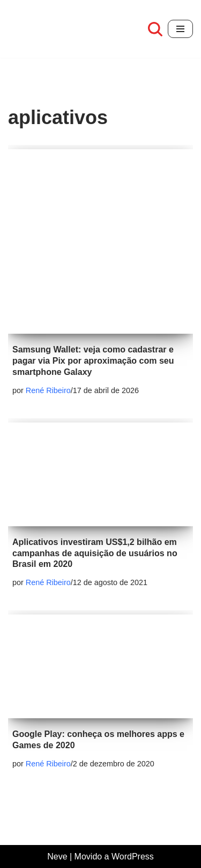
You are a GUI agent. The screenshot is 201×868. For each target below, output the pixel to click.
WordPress (133, 857)
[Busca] (155, 29)
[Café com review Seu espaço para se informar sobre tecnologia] (32, 29)
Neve (57, 857)
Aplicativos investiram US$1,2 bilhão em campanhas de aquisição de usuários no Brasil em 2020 (95, 553)
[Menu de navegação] (180, 29)
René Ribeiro (48, 390)
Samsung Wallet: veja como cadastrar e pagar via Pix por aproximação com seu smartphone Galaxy (93, 361)
